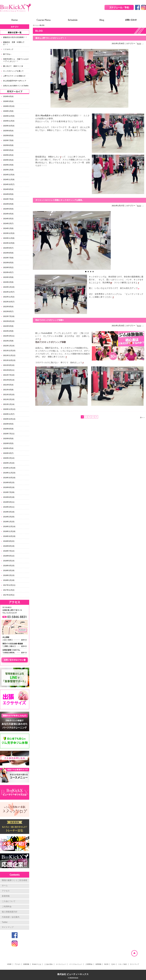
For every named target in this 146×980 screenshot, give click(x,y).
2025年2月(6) (8, 165)
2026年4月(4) (8, 96)
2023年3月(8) (8, 277)
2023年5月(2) (8, 267)
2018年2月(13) (9, 575)
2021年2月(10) (9, 399)
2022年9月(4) (8, 307)
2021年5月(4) (8, 385)
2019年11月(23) (9, 473)
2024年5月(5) (8, 209)
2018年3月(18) (9, 570)
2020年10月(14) (9, 419)
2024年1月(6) (8, 228)
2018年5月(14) (9, 561)
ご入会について (9, 901)
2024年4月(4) (8, 214)
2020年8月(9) (8, 429)
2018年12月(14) (9, 526)
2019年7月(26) (9, 492)
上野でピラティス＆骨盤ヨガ (14, 76)
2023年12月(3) (9, 233)
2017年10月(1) (9, 595)
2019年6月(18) (9, 497)
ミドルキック (8, 49)
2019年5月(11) (9, 502)
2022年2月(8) (8, 341)
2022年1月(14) (9, 346)
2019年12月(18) (9, 468)
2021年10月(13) (9, 360)
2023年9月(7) (8, 248)
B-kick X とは (37, 964)
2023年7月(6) (8, 258)
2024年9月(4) (8, 189)
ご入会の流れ (48, 964)
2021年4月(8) (8, 390)
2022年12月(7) (9, 292)
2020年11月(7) (9, 414)
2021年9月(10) (9, 365)
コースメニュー (61, 964)
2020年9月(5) (8, 424)
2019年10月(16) (9, 478)
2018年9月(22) (9, 541)
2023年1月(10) (9, 287)
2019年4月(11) (9, 507)
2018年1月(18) (9, 580)
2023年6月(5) (8, 263)
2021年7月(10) (9, 375)
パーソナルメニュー (76, 964)
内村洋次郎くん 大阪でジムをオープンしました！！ (16, 60)
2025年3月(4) (8, 160)
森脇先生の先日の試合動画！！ (15, 37)
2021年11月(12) (9, 355)
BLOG (139, 44)
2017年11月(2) (9, 590)
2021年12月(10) (9, 351)
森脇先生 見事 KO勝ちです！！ (14, 43)
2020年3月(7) (8, 453)
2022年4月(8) (8, 331)
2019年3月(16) (9, 512)
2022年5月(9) (8, 326)
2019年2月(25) (9, 517)
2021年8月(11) (9, 370)
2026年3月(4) (8, 101)
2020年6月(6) (8, 439)
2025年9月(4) (8, 131)
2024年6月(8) (8, 204)
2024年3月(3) (8, 219)
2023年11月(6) (9, 238)
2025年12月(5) (9, 116)
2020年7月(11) (9, 434)
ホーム (35, 25)
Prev (36, 240)
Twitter (5, 922)
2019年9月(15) (9, 482)
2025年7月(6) (8, 140)
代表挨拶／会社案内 (11, 917)
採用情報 (98, 964)
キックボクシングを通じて (13, 71)
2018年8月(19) (9, 546)
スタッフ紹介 (123, 964)
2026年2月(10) (9, 106)
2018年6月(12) (9, 556)
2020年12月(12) (9, 409)
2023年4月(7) (8, 272)
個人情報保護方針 (10, 912)
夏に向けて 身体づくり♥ (13, 66)
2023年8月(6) (8, 253)
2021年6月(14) (9, 380)
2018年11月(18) (9, 531)
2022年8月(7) (8, 311)
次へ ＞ (142, 417)
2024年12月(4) (9, 175)
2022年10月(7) (9, 302)
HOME (9, 964)
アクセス (6, 891)
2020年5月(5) (8, 443)
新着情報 (6, 896)
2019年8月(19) (9, 487)
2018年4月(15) (9, 566)
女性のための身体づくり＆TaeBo (16, 86)
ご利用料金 (7, 907)
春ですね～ (7, 54)
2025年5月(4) (8, 150)
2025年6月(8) (8, 145)
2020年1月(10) (9, 463)
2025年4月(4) (8, 155)
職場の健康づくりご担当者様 (14, 880)
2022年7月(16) (9, 316)
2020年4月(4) (8, 448)
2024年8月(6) (8, 194)
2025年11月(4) (9, 121)
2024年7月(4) (8, 199)
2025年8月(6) (8, 135)
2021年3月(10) (9, 395)
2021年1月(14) (9, 404)
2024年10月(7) (9, 184)
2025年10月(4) (9, 126)
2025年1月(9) (8, 170)
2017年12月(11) (9, 585)
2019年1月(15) (9, 522)
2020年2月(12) (9, 458)
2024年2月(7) (8, 223)
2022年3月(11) (9, 336)
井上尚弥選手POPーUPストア (15, 81)
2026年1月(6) (8, 111)
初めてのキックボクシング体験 (51, 342)
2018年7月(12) (9, 551)
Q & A (113, 964)
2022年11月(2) (9, 297)
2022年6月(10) (9, 321)
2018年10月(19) (9, 536)
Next (143, 240)
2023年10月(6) (9, 243)
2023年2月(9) (8, 282)
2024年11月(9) (9, 179)
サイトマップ (8, 927)
